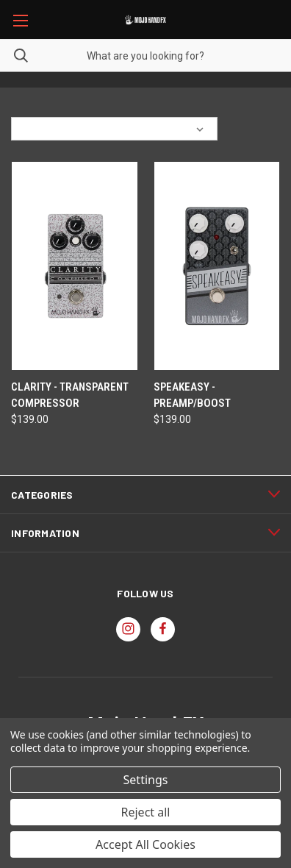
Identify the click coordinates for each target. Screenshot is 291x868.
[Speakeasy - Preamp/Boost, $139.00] (217, 266)
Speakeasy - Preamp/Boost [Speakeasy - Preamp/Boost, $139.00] (192, 395)
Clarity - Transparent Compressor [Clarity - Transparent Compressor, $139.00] (70, 395)
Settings (146, 780)
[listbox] (133, 129)
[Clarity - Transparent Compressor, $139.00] (75, 266)
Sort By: (36, 128)
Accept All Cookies (145, 844)
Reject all (146, 812)
